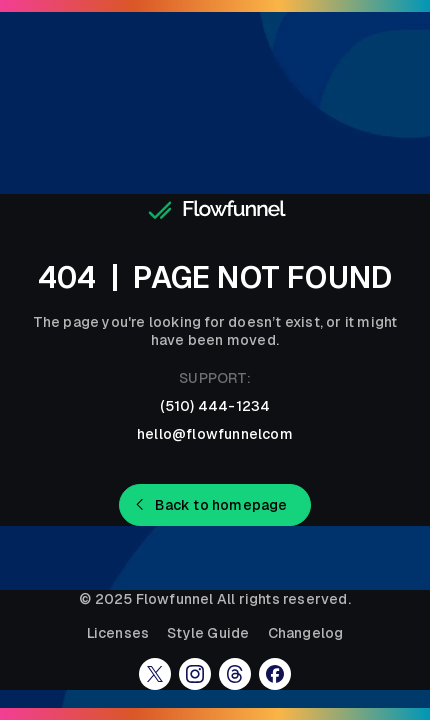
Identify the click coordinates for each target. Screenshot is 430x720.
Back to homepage (221, 505)
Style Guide (208, 633)
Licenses (118, 633)
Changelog (306, 633)
